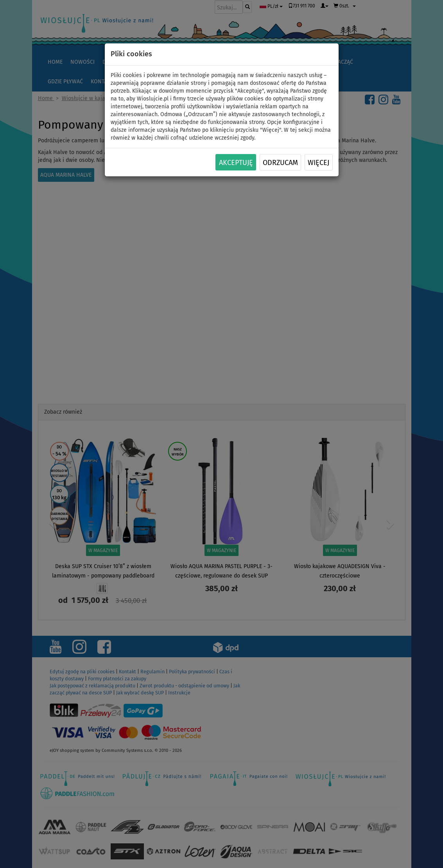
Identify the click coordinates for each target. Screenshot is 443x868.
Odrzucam (280, 163)
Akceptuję (236, 163)
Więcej (318, 163)
